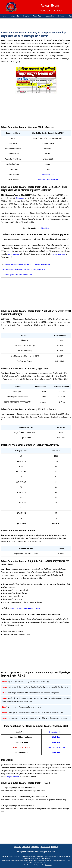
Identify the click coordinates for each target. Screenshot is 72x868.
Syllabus (61, 16)
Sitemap (55, 847)
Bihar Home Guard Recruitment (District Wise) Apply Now (24, 270)
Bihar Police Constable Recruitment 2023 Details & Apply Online (26, 264)
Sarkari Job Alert (13, 254)
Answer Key (50, 16)
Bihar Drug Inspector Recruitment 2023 (17, 275)
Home (4, 16)
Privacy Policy (46, 847)
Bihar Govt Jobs (48, 175)
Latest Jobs (15, 16)
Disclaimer (35, 847)
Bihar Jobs (20, 198)
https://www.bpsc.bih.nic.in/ (48, 180)
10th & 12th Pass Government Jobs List (25, 608)
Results (26, 16)
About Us (17, 847)
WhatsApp (60, 747)
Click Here (45, 228)
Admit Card (37, 16)
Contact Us (26, 847)
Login (62, 732)
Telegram (51, 747)
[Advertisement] (35, 24)
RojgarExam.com (58, 254)
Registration (53, 732)
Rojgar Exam (50, 6)
